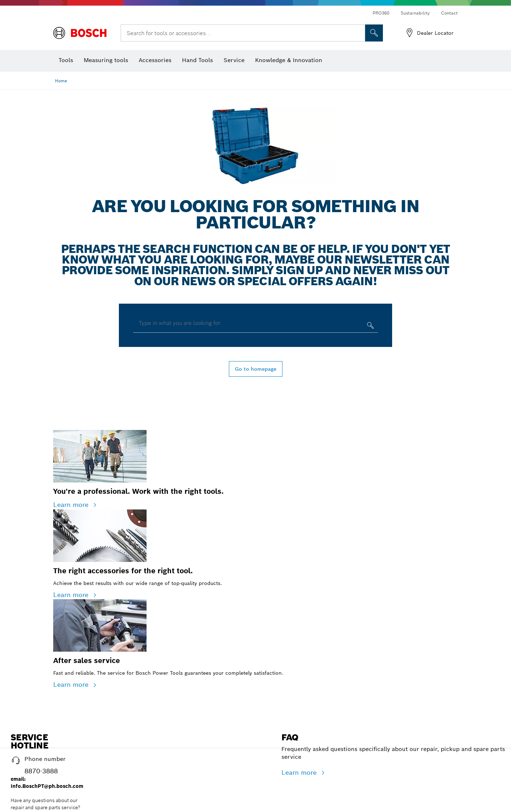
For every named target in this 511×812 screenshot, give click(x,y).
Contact (449, 13)
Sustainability (415, 13)
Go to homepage (256, 369)
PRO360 (381, 13)
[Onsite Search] (374, 33)
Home (61, 81)
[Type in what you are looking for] (370, 327)
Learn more (72, 505)
